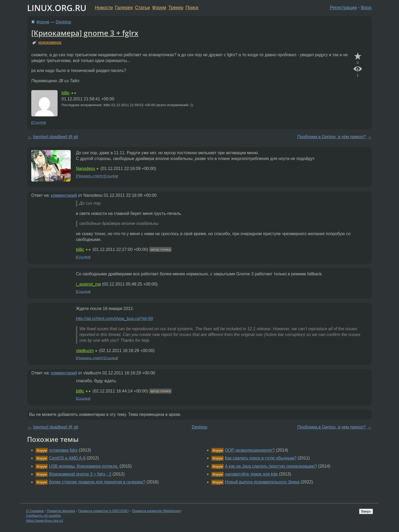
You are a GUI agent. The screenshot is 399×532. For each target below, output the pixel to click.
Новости (104, 8)
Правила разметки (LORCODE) (103, 511)
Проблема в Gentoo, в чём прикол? (332, 137)
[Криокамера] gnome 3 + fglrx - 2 (80, 474)
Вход (366, 8)
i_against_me (88, 284)
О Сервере (35, 511)
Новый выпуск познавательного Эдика (262, 482)
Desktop (63, 22)
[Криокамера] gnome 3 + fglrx (85, 33)
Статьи (142, 8)
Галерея (124, 8)
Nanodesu (86, 169)
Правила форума (61, 511)
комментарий (64, 195)
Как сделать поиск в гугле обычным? (260, 458)
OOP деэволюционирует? (250, 450)
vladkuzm (85, 351)
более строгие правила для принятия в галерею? (97, 482)
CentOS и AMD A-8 (67, 458)
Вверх (366, 511)
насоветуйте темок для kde (251, 474)
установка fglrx (63, 450)
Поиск (192, 8)
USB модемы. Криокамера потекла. (84, 466)
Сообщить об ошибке (44, 516)
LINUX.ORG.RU (57, 8)
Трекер (176, 8)
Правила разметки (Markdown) (156, 511)
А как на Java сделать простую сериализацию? (271, 466)
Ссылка (39, 123)
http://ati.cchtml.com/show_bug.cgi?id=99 (114, 319)
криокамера (50, 42)
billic (66, 93)
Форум (159, 8)
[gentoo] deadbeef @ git (56, 137)
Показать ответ (89, 176)
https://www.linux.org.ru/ (45, 521)
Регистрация (343, 8)
